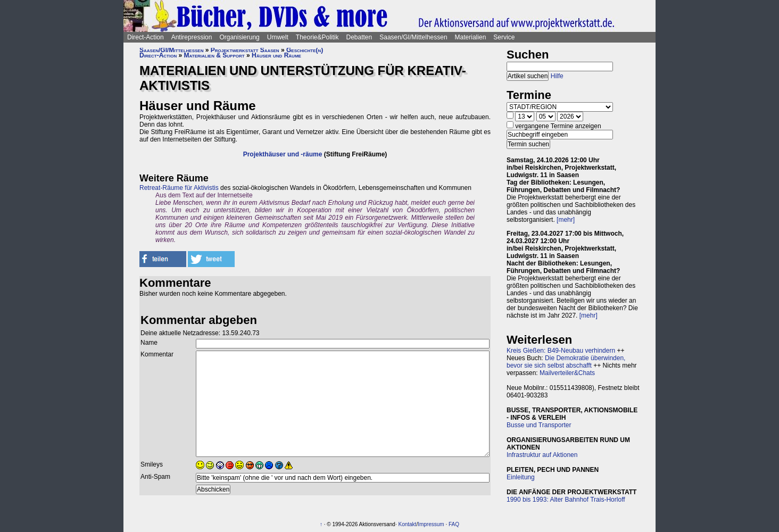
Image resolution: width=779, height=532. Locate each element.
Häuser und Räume (276, 55)
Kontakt (407, 524)
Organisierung (239, 37)
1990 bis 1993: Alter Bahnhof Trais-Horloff (566, 500)
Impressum (431, 524)
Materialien (471, 37)
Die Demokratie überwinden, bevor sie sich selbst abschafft (566, 362)
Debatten (359, 37)
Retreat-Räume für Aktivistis (179, 188)
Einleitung (521, 477)
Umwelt (278, 37)
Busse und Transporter (539, 425)
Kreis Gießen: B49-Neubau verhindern (561, 351)
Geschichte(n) (305, 50)
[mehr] (566, 220)
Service (504, 37)
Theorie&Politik (317, 37)
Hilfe (557, 76)
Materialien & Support (214, 55)
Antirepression (192, 37)
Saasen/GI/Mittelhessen (413, 37)
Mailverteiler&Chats (567, 373)
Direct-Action (146, 37)
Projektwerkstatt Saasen (245, 50)
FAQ (454, 524)
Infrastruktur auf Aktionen (542, 455)
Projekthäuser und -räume (283, 154)
